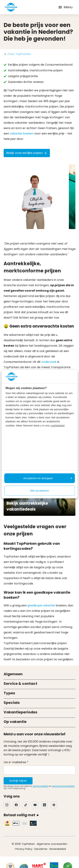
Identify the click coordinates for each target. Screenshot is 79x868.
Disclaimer (41, 849)
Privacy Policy (24, 849)
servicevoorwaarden (63, 786)
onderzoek (49, 362)
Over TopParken (19, 54)
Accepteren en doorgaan (48, 478)
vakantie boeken (22, 133)
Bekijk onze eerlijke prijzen (27, 153)
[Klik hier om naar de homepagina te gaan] (11, 7)
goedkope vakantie (41, 605)
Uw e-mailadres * (16, 762)
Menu (65, 7)
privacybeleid (41, 786)
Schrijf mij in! (18, 781)
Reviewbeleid (58, 849)
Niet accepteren (39, 491)
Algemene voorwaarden (52, 844)
